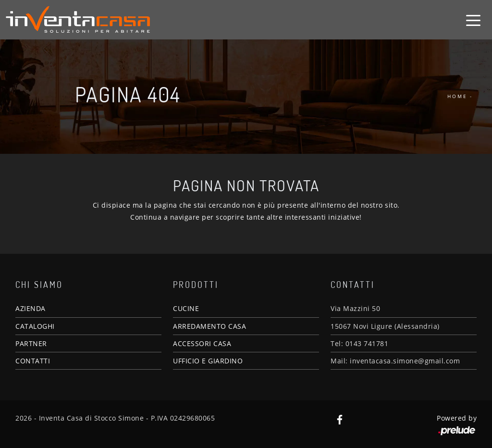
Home (457, 96)
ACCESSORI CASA (202, 343)
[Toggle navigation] (473, 20)
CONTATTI (33, 361)
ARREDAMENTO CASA (209, 326)
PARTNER (31, 343)
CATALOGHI (35, 326)
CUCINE (186, 308)
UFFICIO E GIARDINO (208, 361)
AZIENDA (31, 308)
